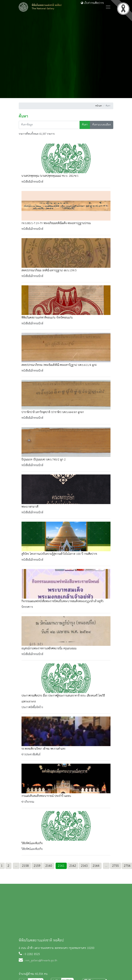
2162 (73, 866)
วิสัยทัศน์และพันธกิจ (32, 843)
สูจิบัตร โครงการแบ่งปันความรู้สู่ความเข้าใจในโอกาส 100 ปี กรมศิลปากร (59, 554)
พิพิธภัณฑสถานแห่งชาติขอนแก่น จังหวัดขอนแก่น (47, 318)
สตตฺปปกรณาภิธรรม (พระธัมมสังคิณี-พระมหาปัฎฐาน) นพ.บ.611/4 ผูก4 (59, 365)
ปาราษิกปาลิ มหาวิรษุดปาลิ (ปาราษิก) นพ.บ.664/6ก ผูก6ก (53, 412)
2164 (96, 866)
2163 (84, 866)
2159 (37, 866)
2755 (115, 866)
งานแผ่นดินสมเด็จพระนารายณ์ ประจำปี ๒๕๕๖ (46, 796)
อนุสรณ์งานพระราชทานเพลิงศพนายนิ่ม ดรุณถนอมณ (49, 649)
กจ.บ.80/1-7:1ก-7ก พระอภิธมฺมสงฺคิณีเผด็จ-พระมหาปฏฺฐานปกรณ (56, 223)
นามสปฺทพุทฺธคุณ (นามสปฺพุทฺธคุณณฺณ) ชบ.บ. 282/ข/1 (50, 176)
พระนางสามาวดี (30, 507)
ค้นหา (85, 125)
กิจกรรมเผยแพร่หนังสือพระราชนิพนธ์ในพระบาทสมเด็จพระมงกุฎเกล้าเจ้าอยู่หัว (62, 601)
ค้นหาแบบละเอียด (102, 125)
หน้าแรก (99, 106)
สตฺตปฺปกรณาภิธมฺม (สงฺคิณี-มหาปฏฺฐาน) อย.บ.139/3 (49, 271)
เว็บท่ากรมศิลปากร (92, 3)
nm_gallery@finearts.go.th (41, 961)
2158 (25, 866)
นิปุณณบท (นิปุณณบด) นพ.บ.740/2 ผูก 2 (44, 460)
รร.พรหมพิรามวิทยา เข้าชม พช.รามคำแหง (43, 749)
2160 (49, 866)
